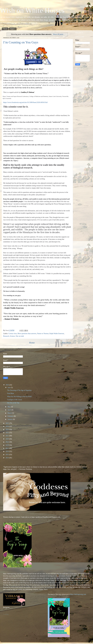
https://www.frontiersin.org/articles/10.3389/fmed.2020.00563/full (25, 102)
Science (12, 336)
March (10, 413)
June (9, 388)
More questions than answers (27, 334)
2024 (7, 426)
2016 (7, 451)
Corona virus (13, 334)
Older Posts (66, 343)
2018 (7, 445)
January (10, 419)
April (9, 410)
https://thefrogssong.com (78, 594)
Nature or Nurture (43, 334)
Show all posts (58, 34)
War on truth (20, 336)
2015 (7, 455)
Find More (11, 393)
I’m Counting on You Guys (21, 42)
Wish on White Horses (32, 10)
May (9, 407)
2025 (7, 423)
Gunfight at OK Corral (14, 400)
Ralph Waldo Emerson (57, 334)
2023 (7, 429)
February (11, 416)
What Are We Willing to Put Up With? (20, 397)
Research (6, 336)
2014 (7, 458)
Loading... (6, 614)
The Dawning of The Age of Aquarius (19, 390)
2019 (7, 442)
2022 (7, 433)
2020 (7, 439)
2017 (7, 448)
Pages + (13, 29)
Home (5, 29)
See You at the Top (13, 403)
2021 (7, 436)
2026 (7, 385)
